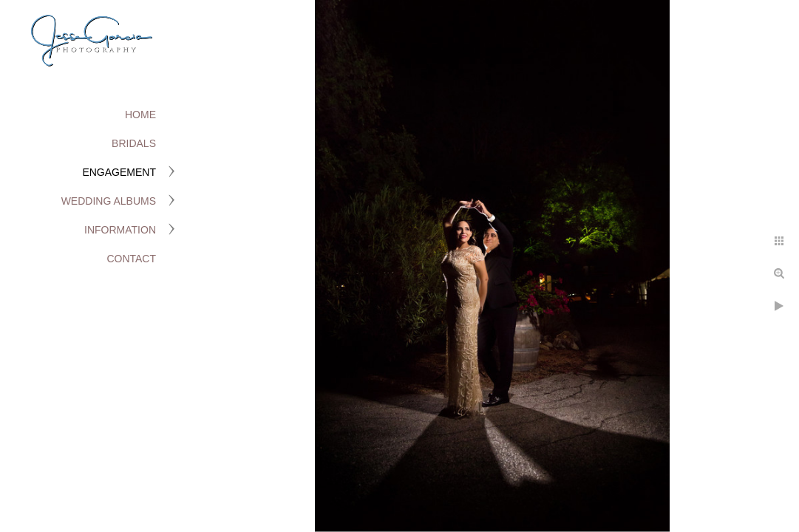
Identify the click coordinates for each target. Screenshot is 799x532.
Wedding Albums (109, 201)
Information (120, 230)
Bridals (134, 143)
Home (140, 115)
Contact (131, 259)
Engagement (119, 172)
